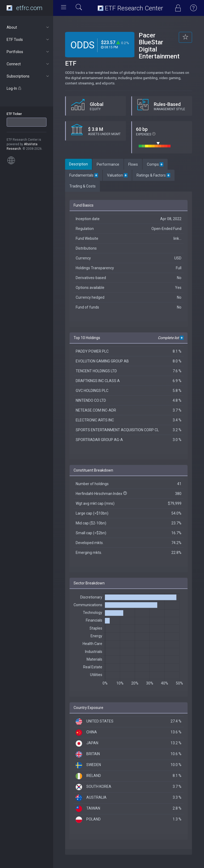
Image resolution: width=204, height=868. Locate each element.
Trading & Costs (82, 186)
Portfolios (28, 52)
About (28, 27)
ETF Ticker (14, 114)
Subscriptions (28, 76)
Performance (108, 164)
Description (78, 164)
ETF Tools (28, 40)
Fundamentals (84, 175)
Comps (155, 164)
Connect (28, 64)
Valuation (117, 175)
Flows (133, 164)
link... (177, 238)
